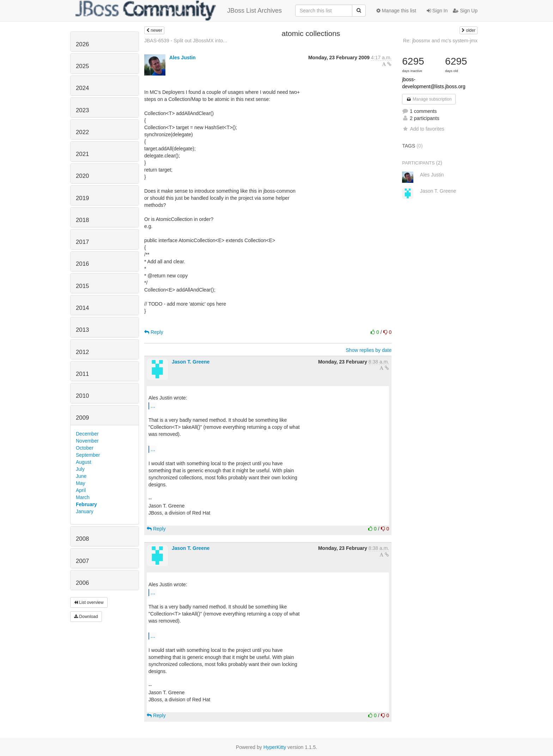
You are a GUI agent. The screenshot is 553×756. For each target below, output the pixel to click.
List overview (89, 602)
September (88, 455)
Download (86, 617)
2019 (82, 198)
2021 (82, 154)
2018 (82, 220)
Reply (154, 332)
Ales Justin (183, 58)
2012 (82, 352)
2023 (82, 110)
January (85, 511)
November (87, 441)
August (84, 462)
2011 (82, 374)
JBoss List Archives (179, 11)
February (86, 504)
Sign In (437, 11)
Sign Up (465, 11)
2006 (82, 583)
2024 (82, 88)
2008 (82, 539)
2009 (82, 418)
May (80, 483)
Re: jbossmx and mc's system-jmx (440, 41)
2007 (82, 561)
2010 (82, 396)
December (87, 434)
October (85, 448)
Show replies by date (369, 350)
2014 (82, 308)
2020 (82, 176)
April (81, 490)
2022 (82, 132)
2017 (82, 242)
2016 (82, 264)
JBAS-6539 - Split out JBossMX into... (186, 41)
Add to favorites (423, 129)
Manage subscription (429, 99)
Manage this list (396, 11)
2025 (82, 66)
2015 (82, 286)
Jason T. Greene (191, 362)
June (81, 476)
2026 (82, 44)
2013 (82, 330)
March (83, 497)
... (153, 406)
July (80, 469)
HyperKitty (275, 747)
